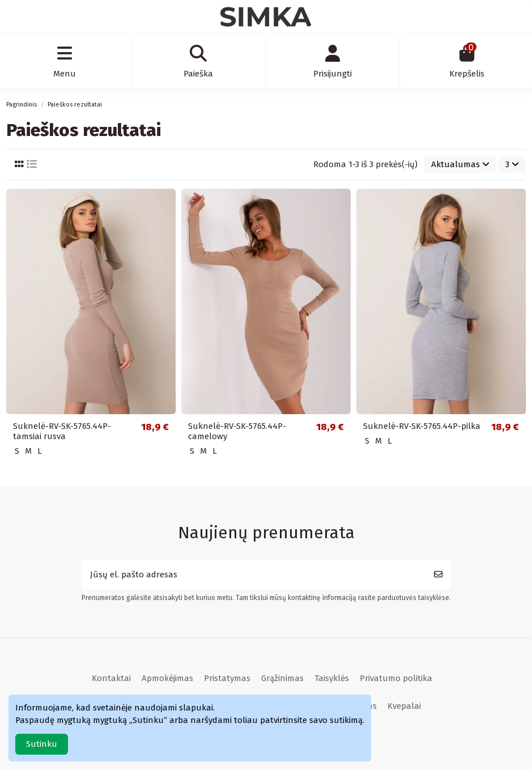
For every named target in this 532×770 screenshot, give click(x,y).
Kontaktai (111, 678)
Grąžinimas (282, 678)
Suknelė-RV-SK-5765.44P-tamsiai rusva (62, 431)
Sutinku (42, 744)
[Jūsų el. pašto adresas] (254, 575)
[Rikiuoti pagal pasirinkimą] (460, 165)
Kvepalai (404, 706)
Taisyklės (332, 678)
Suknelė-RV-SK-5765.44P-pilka (422, 426)
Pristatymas (227, 678)
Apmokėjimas (167, 678)
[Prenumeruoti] (438, 575)
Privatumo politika (396, 678)
